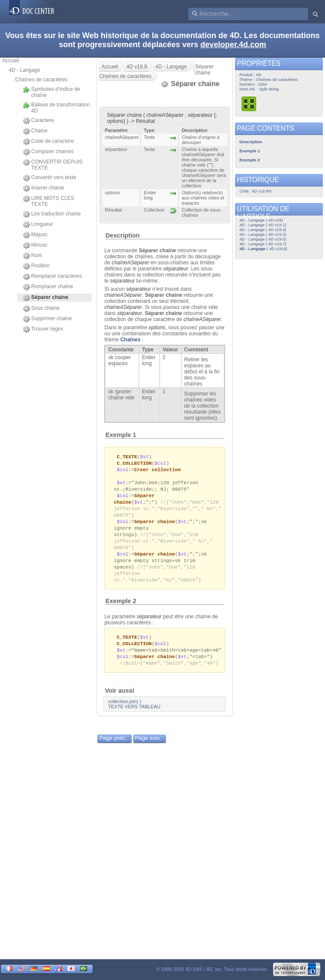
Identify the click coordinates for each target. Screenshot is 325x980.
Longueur (38, 225)
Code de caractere (48, 141)
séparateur (149, 625)
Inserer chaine (43, 188)
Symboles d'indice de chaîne (51, 92)
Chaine (35, 131)
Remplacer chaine (48, 287)
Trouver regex (43, 329)
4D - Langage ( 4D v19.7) (263, 244)
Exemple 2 (121, 610)
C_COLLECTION (134, 464)
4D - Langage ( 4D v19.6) (263, 239)
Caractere (39, 121)
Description (123, 235)
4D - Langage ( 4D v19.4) (263, 230)
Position (36, 266)
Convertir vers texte (50, 178)
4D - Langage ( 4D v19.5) (263, 234)
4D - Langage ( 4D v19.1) (263, 225)
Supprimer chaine (47, 319)
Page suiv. (148, 749)
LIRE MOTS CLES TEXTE (48, 201)
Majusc (35, 235)
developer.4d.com (233, 45)
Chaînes (130, 340)
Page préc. (113, 749)
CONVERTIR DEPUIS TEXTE (53, 165)
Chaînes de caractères (41, 80)
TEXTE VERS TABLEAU (134, 717)
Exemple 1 (121, 435)
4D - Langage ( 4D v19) (261, 220)
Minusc (35, 245)
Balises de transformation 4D (56, 108)
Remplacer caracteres (52, 276)
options (157, 328)
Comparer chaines (48, 152)
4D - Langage (24, 70)
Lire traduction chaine (52, 214)
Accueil (11, 61)
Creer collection (158, 471)
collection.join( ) (125, 712)
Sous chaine (41, 308)
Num (32, 256)
